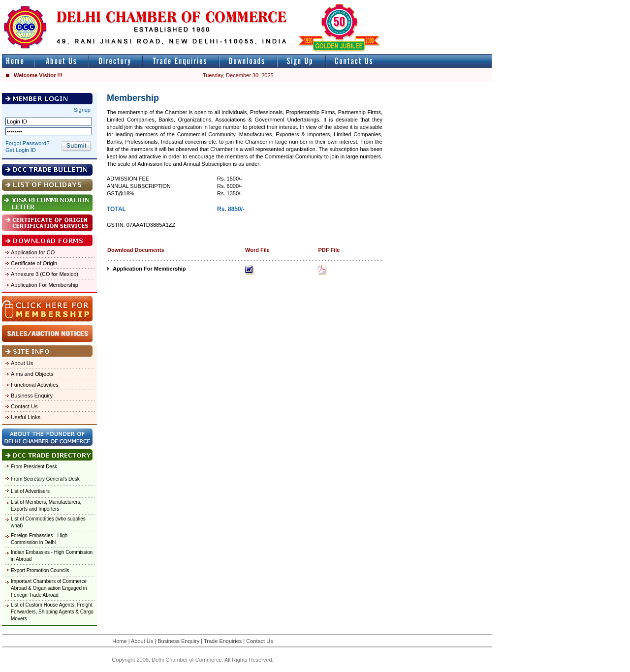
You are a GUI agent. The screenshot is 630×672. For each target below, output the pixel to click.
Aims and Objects (32, 374)
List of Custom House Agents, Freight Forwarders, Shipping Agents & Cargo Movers (52, 612)
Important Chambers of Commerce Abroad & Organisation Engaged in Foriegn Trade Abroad (49, 588)
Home (119, 641)
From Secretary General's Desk (45, 479)
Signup (82, 110)
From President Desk (34, 467)
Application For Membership (45, 285)
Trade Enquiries (223, 641)
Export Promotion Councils (40, 570)
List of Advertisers (30, 491)
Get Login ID (21, 150)
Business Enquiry (32, 396)
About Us (22, 363)
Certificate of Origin (34, 263)
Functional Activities (35, 385)
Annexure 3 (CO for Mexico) (45, 274)
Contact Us (24, 406)
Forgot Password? (27, 143)
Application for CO (33, 252)
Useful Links (26, 417)
